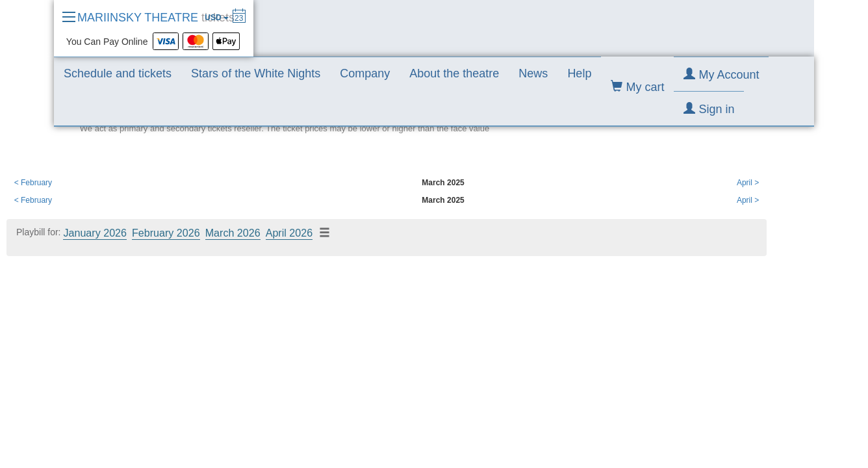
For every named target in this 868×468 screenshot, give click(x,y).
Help (579, 73)
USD (217, 18)
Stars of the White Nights (256, 73)
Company (365, 73)
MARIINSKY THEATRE (156, 18)
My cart (637, 87)
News (533, 73)
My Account (721, 74)
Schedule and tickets (118, 73)
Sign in (709, 109)
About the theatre (454, 73)
